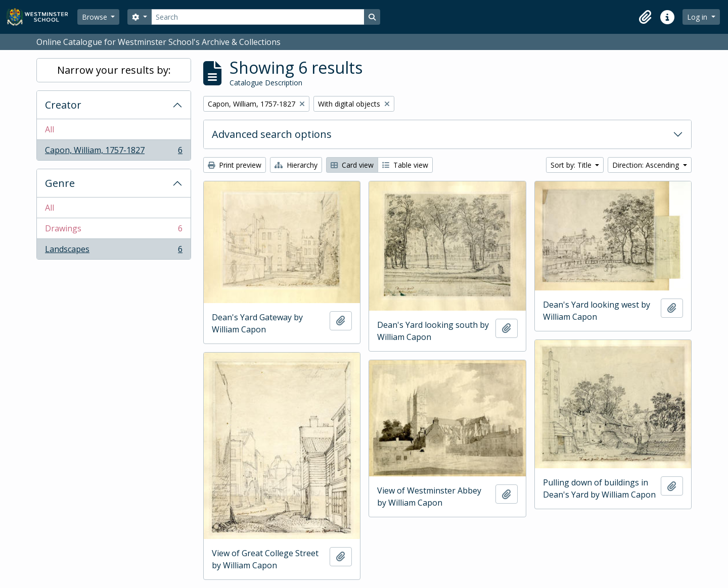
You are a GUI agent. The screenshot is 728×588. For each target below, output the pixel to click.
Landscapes (113, 251)
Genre (60, 183)
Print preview (235, 165)
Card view (352, 165)
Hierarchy (296, 165)
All (50, 129)
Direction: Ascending (647, 165)
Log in (698, 17)
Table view (405, 165)
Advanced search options (272, 134)
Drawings (113, 231)
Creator (63, 105)
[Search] (258, 17)
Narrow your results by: (114, 70)
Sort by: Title (572, 165)
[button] (645, 17)
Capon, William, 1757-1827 (113, 152)
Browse (96, 17)
